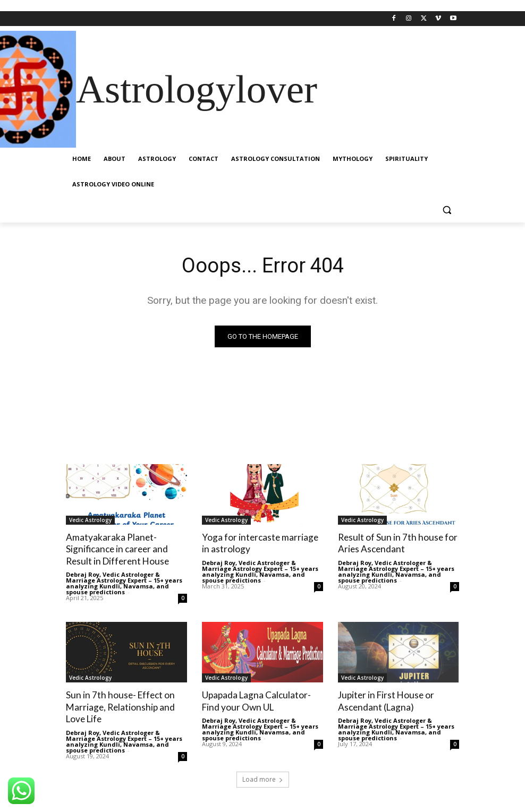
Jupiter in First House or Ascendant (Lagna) (385, 700)
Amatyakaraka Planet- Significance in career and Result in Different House (116, 549)
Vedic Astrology (90, 520)
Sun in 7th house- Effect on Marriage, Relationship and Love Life (119, 706)
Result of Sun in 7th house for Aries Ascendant (396, 543)
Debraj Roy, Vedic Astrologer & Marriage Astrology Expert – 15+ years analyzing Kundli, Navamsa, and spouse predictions (124, 583)
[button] (447, 210)
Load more (263, 778)
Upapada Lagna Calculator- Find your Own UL (256, 700)
